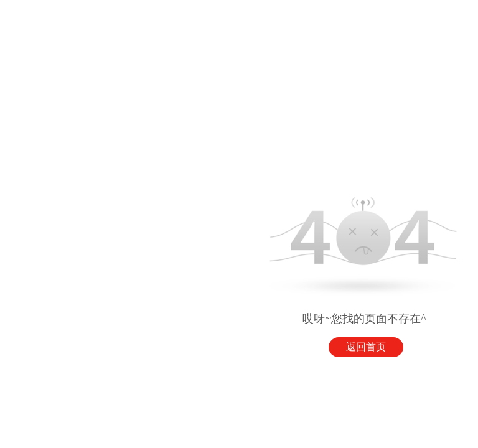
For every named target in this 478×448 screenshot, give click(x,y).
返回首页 (366, 347)
